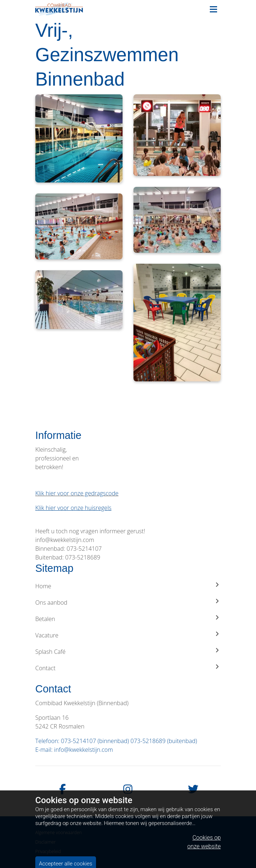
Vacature (128, 635)
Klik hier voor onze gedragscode (77, 493)
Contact (128, 668)
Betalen (128, 619)
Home (128, 586)
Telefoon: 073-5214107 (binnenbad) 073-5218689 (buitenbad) (116, 741)
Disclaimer (45, 842)
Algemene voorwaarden (59, 832)
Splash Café (128, 651)
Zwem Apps (163, 823)
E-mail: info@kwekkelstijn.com (74, 750)
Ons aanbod (128, 602)
